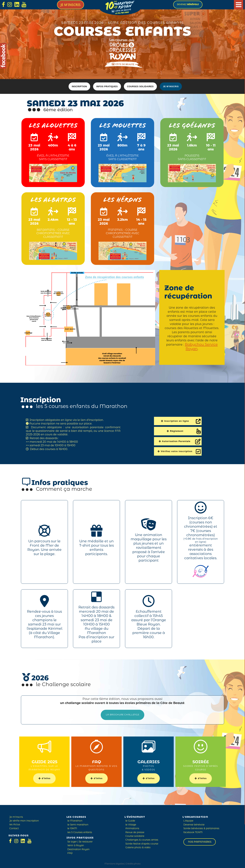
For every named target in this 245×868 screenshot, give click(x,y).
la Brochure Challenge (123, 714)
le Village (131, 824)
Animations (132, 827)
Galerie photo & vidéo (138, 846)
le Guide (130, 820)
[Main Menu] (239, 5)
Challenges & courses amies (142, 839)
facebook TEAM (193, 831)
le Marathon (75, 820)
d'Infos (44, 777)
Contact (14, 827)
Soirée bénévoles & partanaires (201, 827)
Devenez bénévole (194, 824)
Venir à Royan (76, 844)
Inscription (79, 86)
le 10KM (72, 827)
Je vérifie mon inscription (24, 820)
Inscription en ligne (181, 420)
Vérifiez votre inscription (179, 450)
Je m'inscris (71, 5)
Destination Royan (78, 848)
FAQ (70, 852)
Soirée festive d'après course (142, 843)
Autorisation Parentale (180, 440)
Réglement (175, 430)
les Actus (15, 823)
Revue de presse (135, 831)
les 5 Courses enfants (80, 831)
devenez (188, 4)
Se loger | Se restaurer (80, 841)
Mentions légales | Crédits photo (122, 863)
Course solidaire (135, 835)
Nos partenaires (200, 841)
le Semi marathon (78, 824)
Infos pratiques (107, 86)
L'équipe (188, 820)
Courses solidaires (140, 86)
